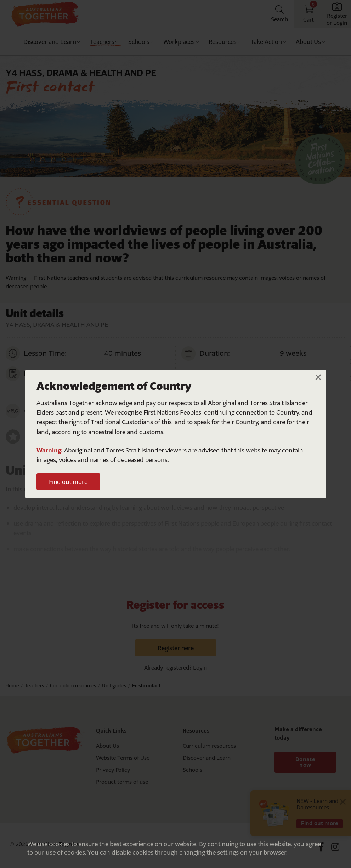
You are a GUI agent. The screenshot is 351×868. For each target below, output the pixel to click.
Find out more (68, 482)
